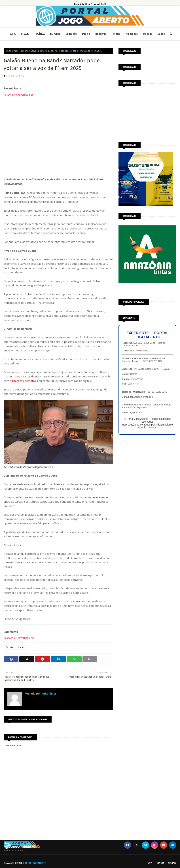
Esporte (25, 51)
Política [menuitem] (116, 34)
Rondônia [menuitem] (101, 34)
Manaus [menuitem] (148, 34)
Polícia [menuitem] (86, 34)
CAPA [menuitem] (13, 34)
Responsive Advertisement (19, 95)
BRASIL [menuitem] (25, 34)
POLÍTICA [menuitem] (40, 34)
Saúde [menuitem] (161, 34)
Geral (21, 647)
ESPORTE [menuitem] (55, 34)
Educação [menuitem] (71, 34)
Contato (161, 863)
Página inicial (13, 51)
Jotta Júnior (48, 694)
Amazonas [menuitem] (132, 34)
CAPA (150, 863)
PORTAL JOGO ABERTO (35, 863)
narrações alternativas (24, 381)
